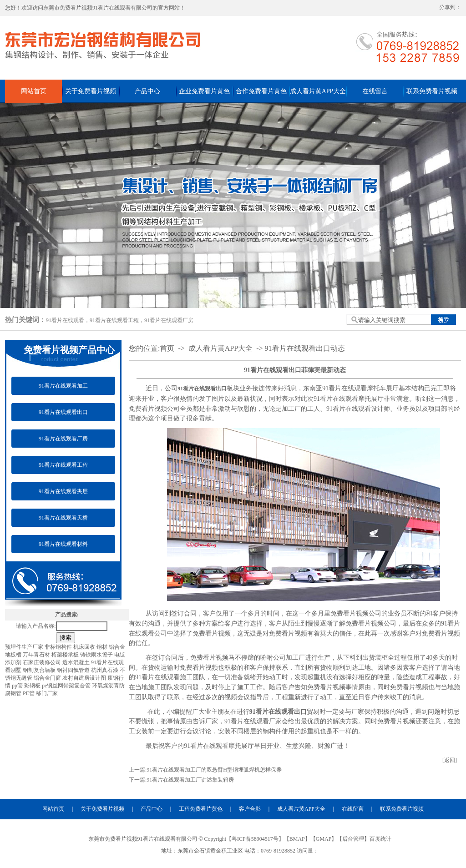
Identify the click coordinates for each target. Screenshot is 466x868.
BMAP (297, 839)
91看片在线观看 (65, 320)
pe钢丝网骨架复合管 (67, 686)
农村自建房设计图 (85, 678)
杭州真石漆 (105, 670)
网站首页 (34, 91)
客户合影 (250, 809)
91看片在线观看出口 (63, 412)
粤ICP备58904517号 (255, 839)
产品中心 (147, 91)
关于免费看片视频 (91, 91)
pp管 (18, 686)
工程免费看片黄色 (201, 809)
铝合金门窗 (48, 678)
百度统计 (380, 839)
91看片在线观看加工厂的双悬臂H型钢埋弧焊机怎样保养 (214, 770)
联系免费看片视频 (432, 91)
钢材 (103, 647)
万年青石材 (37, 655)
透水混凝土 (77, 662)
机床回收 (85, 647)
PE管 (29, 693)
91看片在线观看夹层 (63, 491)
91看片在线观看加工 (63, 386)
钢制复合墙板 (40, 670)
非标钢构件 (59, 647)
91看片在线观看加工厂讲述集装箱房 (190, 780)
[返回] (450, 760)
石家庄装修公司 (43, 662)
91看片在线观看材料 (63, 544)
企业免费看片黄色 (204, 91)
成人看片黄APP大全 (318, 91)
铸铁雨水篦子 (97, 655)
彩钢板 (33, 686)
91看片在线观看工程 (114, 320)
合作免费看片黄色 (261, 91)
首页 (167, 348)
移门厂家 (47, 693)
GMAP (324, 839)
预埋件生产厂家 (25, 647)
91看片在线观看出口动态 (305, 348)
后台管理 (353, 839)
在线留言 (375, 91)
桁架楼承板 (66, 655)
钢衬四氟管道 (74, 670)
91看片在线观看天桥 (63, 518)
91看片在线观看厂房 (169, 320)
